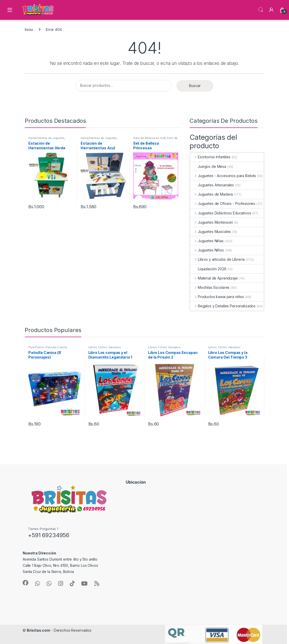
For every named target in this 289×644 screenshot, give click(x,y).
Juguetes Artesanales (212, 185)
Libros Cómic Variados (105, 347)
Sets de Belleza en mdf (149, 138)
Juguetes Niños (207, 250)
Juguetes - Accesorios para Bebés (223, 176)
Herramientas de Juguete (46, 138)
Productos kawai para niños (217, 297)
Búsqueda (261, 10)
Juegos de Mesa (208, 166)
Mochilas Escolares (210, 287)
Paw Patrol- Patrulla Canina (48, 347)
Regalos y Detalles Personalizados (223, 306)
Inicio (29, 29)
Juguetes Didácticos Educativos (221, 213)
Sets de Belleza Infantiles (155, 140)
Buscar (195, 86)
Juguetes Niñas (207, 241)
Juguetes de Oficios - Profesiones (223, 203)
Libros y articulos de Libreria (217, 259)
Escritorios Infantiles (210, 157)
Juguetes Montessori (211, 222)
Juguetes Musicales (210, 232)
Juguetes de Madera (211, 194)
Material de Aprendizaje (214, 278)
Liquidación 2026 (208, 269)
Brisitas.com (39, 630)
